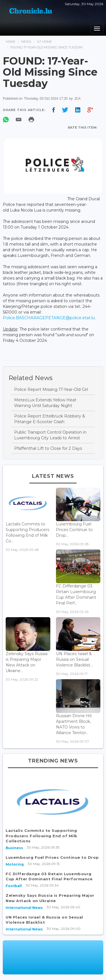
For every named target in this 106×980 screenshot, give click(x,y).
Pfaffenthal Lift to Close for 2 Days (48, 448)
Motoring (15, 864)
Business (14, 848)
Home (10, 42)
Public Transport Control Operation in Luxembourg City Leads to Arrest (50, 435)
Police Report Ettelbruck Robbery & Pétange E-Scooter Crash (50, 419)
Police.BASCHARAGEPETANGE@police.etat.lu (49, 318)
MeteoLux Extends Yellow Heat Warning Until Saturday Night (45, 403)
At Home (44, 42)
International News (24, 908)
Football (14, 886)
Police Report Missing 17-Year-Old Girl (51, 389)
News (26, 42)
